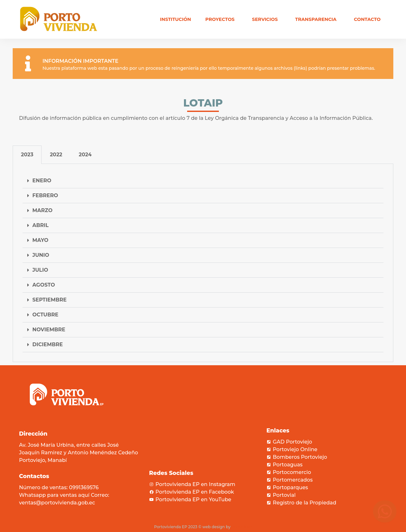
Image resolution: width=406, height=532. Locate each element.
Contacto (367, 19)
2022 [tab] (56, 155)
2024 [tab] (85, 155)
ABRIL (40, 225)
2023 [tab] (27, 155)
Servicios (266, 19)
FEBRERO (45, 195)
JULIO (40, 270)
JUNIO (41, 255)
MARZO (42, 210)
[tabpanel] (203, 263)
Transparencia (318, 19)
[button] (203, 181)
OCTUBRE (45, 315)
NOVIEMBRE (49, 330)
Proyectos (221, 19)
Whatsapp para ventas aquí (54, 495)
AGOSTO (44, 285)
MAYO (40, 240)
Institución (175, 19)
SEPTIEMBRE (49, 300)
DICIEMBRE (48, 344)
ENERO (42, 181)
